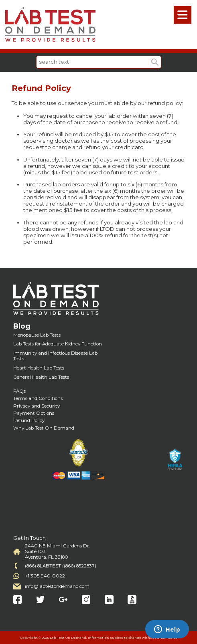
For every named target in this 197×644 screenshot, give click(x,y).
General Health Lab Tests (41, 377)
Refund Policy (29, 420)
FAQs (19, 391)
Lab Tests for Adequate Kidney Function (58, 344)
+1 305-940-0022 (45, 576)
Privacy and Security (37, 406)
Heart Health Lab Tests (39, 368)
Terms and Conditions (38, 398)
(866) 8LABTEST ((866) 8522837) (61, 566)
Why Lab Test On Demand (44, 428)
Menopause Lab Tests (37, 335)
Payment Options (34, 413)
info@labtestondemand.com (57, 586)
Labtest (50, 25)
